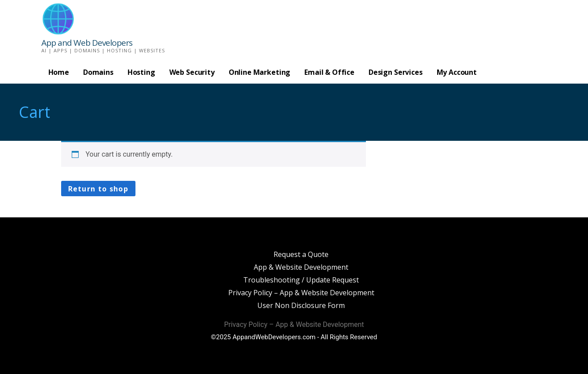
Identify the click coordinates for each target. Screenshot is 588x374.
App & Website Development (301, 267)
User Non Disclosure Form (301, 305)
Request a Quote (301, 254)
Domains (98, 72)
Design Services (396, 72)
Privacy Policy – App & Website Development (301, 293)
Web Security (192, 72)
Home (59, 72)
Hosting (141, 72)
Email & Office (329, 72)
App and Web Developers (87, 43)
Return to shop (99, 189)
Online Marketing (259, 72)
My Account (457, 72)
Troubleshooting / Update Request (301, 280)
